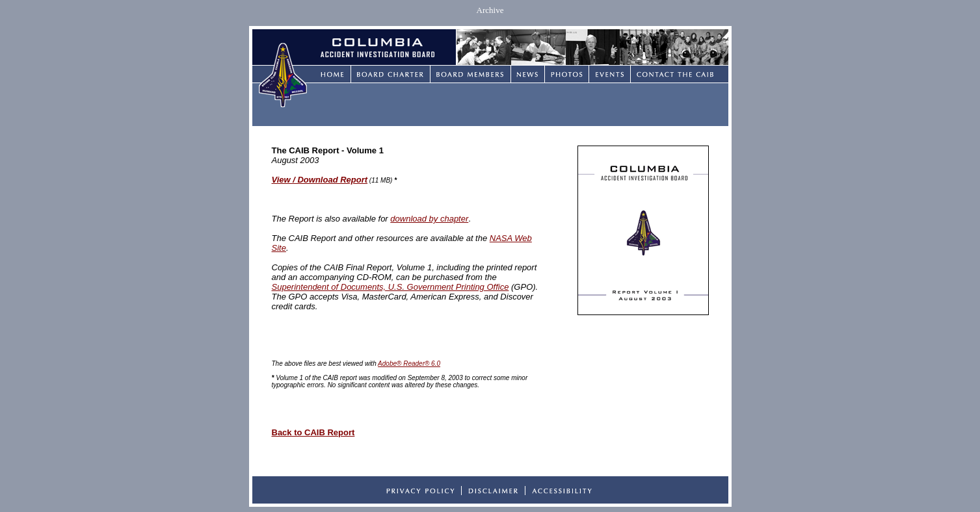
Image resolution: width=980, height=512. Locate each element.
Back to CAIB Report (313, 432)
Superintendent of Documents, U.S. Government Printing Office (391, 287)
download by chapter (429, 219)
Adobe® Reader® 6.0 (409, 364)
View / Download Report (320, 180)
